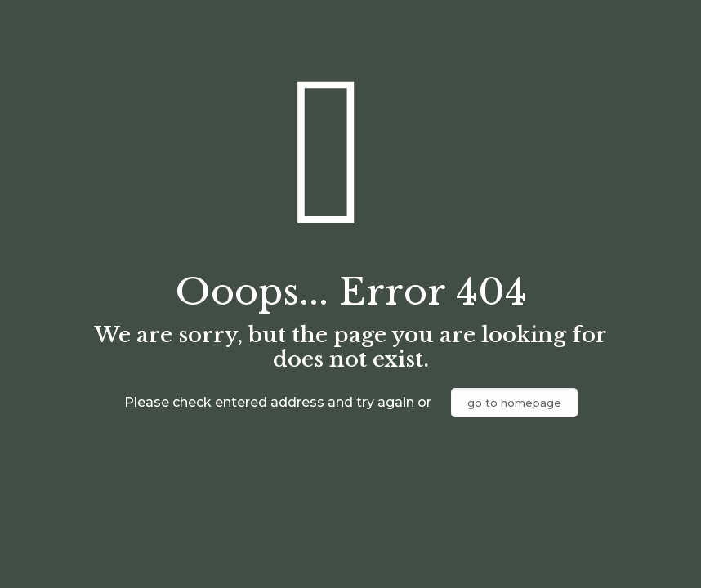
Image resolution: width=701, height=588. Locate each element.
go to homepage (514, 403)
